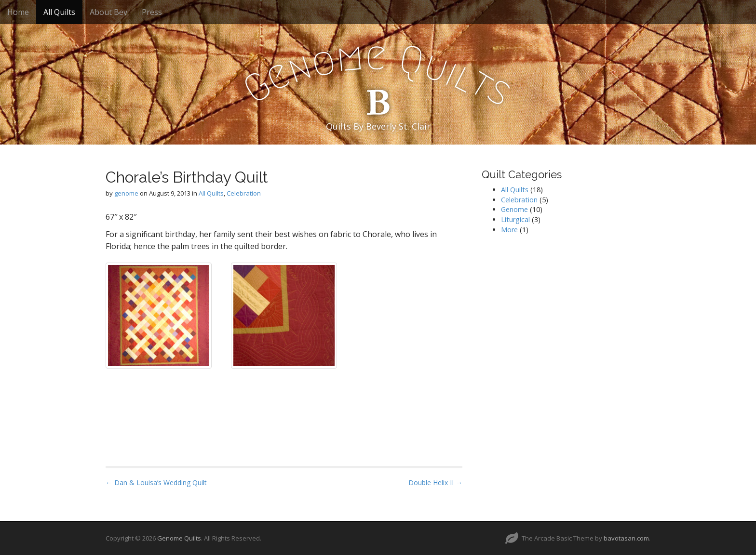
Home (18, 12)
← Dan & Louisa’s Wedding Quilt (156, 482)
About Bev (108, 12)
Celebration (244, 193)
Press (152, 12)
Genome (514, 209)
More (509, 230)
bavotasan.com (626, 538)
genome (126, 193)
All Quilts (59, 12)
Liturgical (515, 219)
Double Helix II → (435, 482)
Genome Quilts (179, 538)
